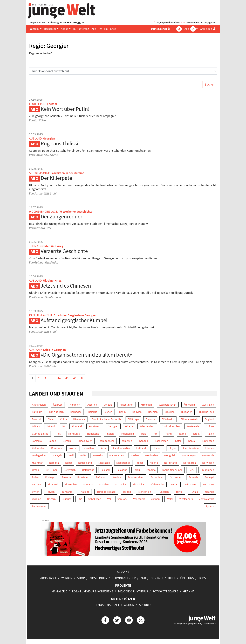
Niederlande (123, 463)
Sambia (117, 477)
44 (59, 378)
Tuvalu (194, 492)
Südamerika (157, 484)
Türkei (179, 492)
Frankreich (95, 426)
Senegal (209, 477)
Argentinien (127, 405)
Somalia (88, 484)
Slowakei (53, 484)
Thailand (84, 492)
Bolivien (137, 412)
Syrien (36, 492)
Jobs (202, 578)
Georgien (113, 426)
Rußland (101, 477)
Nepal (69, 463)
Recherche (50, 29)
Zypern (210, 506)
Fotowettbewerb (166, 591)
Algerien (92, 405)
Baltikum (37, 412)
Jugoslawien (85, 441)
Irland (168, 434)
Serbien (36, 484)
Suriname (208, 484)
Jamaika (37, 441)
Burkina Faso (207, 412)
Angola (108, 405)
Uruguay (67, 499)
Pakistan (106, 470)
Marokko (98, 455)
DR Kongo (133, 419)
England (209, 419)
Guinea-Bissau (40, 434)
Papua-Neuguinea (172, 470)
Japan (52, 441)
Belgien (108, 412)
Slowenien (71, 484)
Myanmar (37, 463)
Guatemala (193, 426)
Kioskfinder (98, 578)
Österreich (70, 470)
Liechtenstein (191, 448)
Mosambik (208, 455)
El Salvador (168, 419)
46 (75, 378)
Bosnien (153, 412)
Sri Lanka (121, 484)
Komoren (57, 448)
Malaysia (57, 455)
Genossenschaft (107, 605)
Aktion (65, 29)
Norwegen (208, 463)
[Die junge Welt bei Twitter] (117, 620)
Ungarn (51, 499)
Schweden (176, 477)
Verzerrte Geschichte (64, 251)
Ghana (129, 426)
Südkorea (190, 484)
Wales (170, 499)
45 (67, 378)
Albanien (75, 405)
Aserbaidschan (168, 405)
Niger (140, 463)
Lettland (141, 448)
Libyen (173, 448)
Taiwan (51, 492)
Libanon (157, 448)
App (94, 29)
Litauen (210, 448)
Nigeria (154, 463)
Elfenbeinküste (190, 419)
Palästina (122, 470)
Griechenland (147, 426)
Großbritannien (171, 426)
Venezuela (139, 499)
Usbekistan (95, 499)
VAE (109, 499)
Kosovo (73, 448)
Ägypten (58, 405)
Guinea (210, 426)
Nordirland (170, 463)
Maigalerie (59, 591)
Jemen (67, 441)
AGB (143, 578)
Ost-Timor (51, 470)
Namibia (54, 463)
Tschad (127, 492)
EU (63, 426)
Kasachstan (162, 441)
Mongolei (170, 455)
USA (80, 499)
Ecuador (150, 419)
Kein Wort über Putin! (65, 109)
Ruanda (66, 477)
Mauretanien (117, 455)
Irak (143, 434)
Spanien (104, 484)
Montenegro (189, 455)
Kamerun (127, 441)
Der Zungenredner (61, 217)
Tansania (67, 492)
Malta (83, 455)
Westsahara (186, 499)
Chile (51, 419)
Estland (51, 426)
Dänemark (79, 419)
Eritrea (36, 426)
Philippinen (207, 470)
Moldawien (152, 455)
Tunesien (163, 492)
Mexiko (135, 455)
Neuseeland (85, 463)
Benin (122, 412)
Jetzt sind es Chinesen (66, 286)
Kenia (192, 441)
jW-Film (103, 29)
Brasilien (170, 412)
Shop (113, 29)
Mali (71, 455)
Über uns (187, 578)
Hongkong (93, 434)
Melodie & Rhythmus (133, 591)
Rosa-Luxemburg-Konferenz (93, 591)
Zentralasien (39, 506)
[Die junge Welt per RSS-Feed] (141, 620)
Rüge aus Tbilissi (59, 143)
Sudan (175, 484)
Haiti (59, 434)
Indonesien (127, 434)
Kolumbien (38, 448)
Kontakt (157, 578)
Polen (35, 477)
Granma (189, 591)
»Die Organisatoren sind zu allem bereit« (86, 355)
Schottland (157, 477)
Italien (210, 434)
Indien (110, 434)
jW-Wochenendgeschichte (76, 212)
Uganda (210, 492)
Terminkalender (124, 578)
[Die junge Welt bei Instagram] (129, 620)
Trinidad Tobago (106, 492)
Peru (192, 470)
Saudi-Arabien (136, 477)
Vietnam (156, 499)
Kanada (144, 441)
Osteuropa (88, 470)
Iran (155, 434)
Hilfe (172, 578)
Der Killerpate (56, 178)
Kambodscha (107, 441)
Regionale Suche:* (41, 53)
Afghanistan (39, 405)
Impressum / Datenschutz (202, 624)
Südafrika (138, 484)
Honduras (74, 434)
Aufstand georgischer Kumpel (74, 320)
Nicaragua (104, 463)
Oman (35, 470)
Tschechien (145, 492)
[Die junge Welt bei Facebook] (105, 620)
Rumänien (83, 477)
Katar (178, 441)
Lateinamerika (121, 448)
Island (183, 434)
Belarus (93, 412)
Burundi (37, 419)
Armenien (146, 405)
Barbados (76, 412)
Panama (151, 470)
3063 (183, 22)
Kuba (103, 448)
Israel (196, 434)
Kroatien (89, 448)
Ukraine (36, 499)
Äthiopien (189, 405)
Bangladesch (56, 412)
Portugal (50, 477)
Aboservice (48, 578)
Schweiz (193, 477)
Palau (137, 470)
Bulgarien (187, 412)
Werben (67, 578)
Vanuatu (122, 499)
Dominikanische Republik (106, 419)
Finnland (77, 426)
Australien (208, 405)
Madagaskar (39, 455)
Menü (35, 29)
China (63, 419)
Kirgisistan (208, 441)
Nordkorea (190, 463)
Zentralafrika (207, 499)
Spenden (145, 605)
